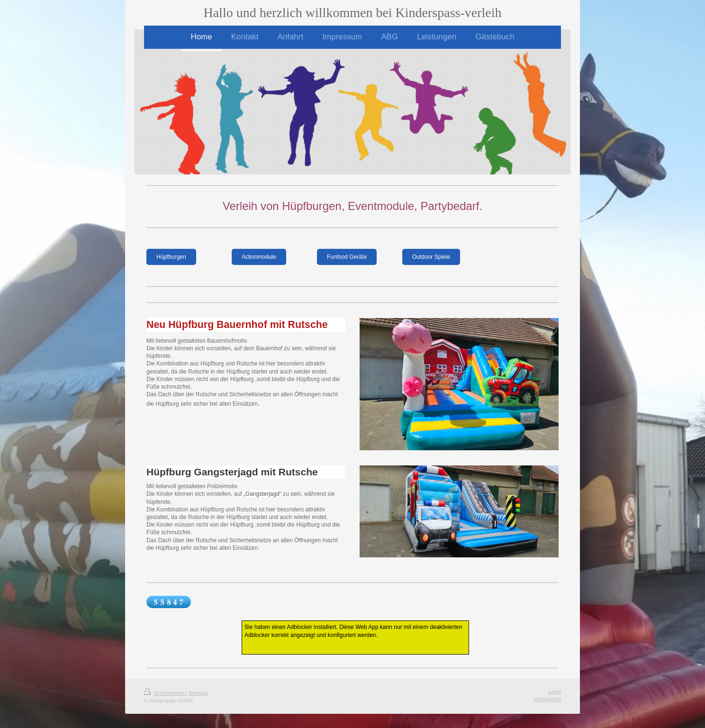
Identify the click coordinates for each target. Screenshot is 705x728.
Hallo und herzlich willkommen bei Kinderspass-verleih (352, 13)
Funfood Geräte (347, 257)
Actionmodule (259, 257)
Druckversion (165, 693)
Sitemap (198, 693)
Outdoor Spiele (431, 257)
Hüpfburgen (171, 257)
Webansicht (547, 699)
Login (555, 692)
